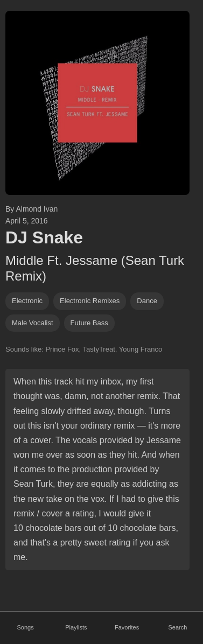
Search (177, 627)
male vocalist (33, 323)
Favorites (127, 627)
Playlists (76, 627)
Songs (26, 627)
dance (147, 301)
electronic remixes (90, 301)
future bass (89, 323)
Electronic (27, 301)
